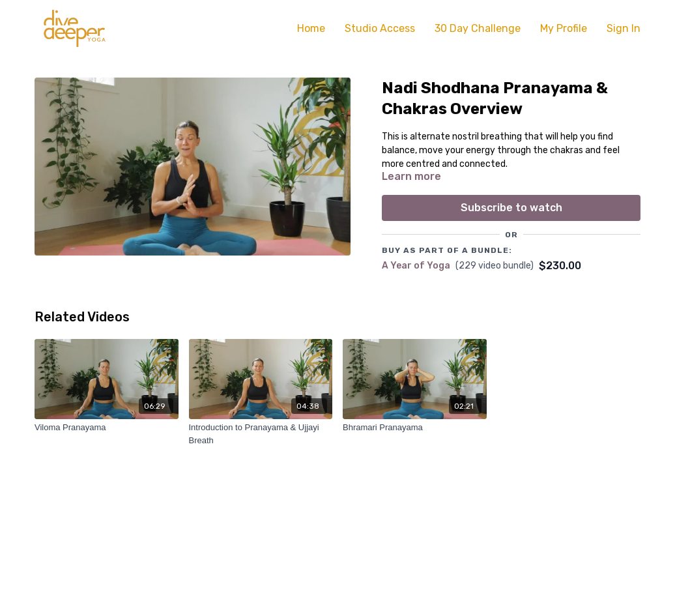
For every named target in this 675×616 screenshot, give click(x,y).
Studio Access (380, 28)
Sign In (624, 28)
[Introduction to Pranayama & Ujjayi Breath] (261, 434)
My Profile (564, 28)
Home (311, 28)
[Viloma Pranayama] (107, 428)
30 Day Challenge (478, 28)
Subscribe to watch (511, 208)
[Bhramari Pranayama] (415, 428)
